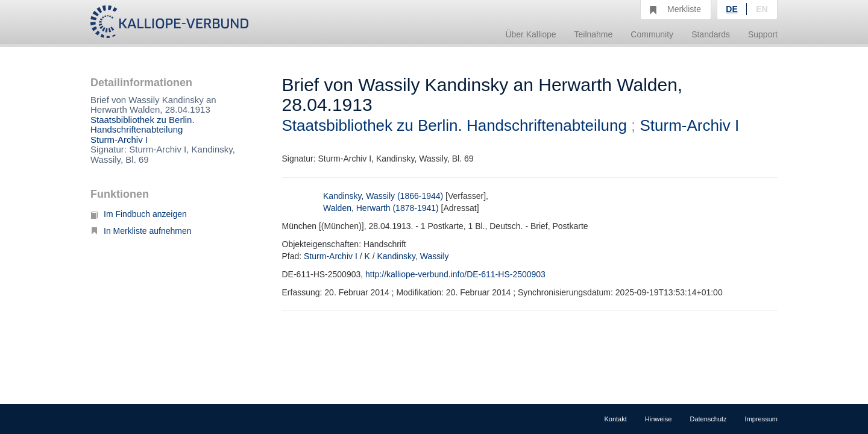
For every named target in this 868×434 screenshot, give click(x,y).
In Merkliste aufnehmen (141, 231)
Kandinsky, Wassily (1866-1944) (383, 196)
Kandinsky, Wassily (413, 256)
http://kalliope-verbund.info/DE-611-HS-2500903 (455, 274)
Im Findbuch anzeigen (139, 214)
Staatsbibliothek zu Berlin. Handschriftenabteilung (143, 125)
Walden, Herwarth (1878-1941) (381, 208)
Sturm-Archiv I (119, 140)
